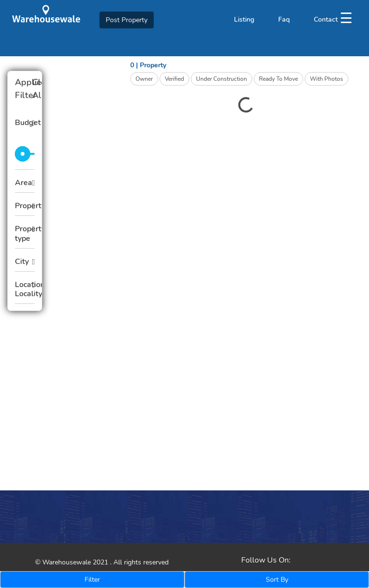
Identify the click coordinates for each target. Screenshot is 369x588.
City (22, 262)
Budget (25, 123)
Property (25, 206)
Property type (25, 233)
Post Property (127, 20)
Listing (244, 19)
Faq (284, 19)
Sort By (277, 580)
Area (24, 183)
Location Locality (25, 289)
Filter (92, 580)
